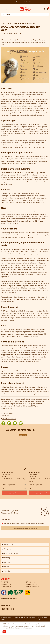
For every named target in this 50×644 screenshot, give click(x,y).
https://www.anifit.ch (33, 587)
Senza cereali (23, 435)
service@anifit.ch (7, 408)
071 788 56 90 (31, 582)
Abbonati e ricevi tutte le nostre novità (25, 528)
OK (4, 632)
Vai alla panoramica (8, 419)
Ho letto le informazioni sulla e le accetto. (24, 524)
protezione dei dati (30, 524)
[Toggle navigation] (2, 9)
